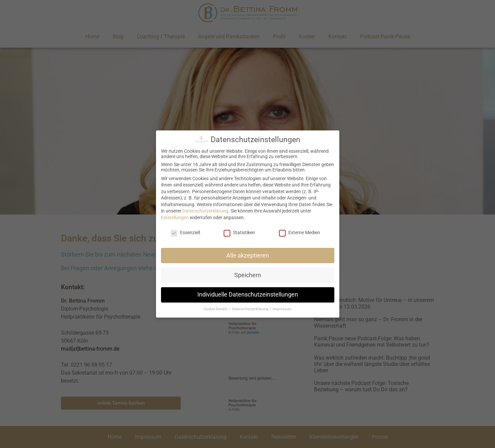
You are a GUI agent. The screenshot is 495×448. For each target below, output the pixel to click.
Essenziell (185, 233)
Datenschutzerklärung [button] (251, 309)
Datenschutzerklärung (205, 211)
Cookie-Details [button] (216, 309)
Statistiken (239, 233)
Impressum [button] (282, 309)
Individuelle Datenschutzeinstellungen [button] (248, 295)
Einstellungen (175, 217)
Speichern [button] (248, 275)
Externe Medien (299, 233)
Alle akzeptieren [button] (248, 256)
